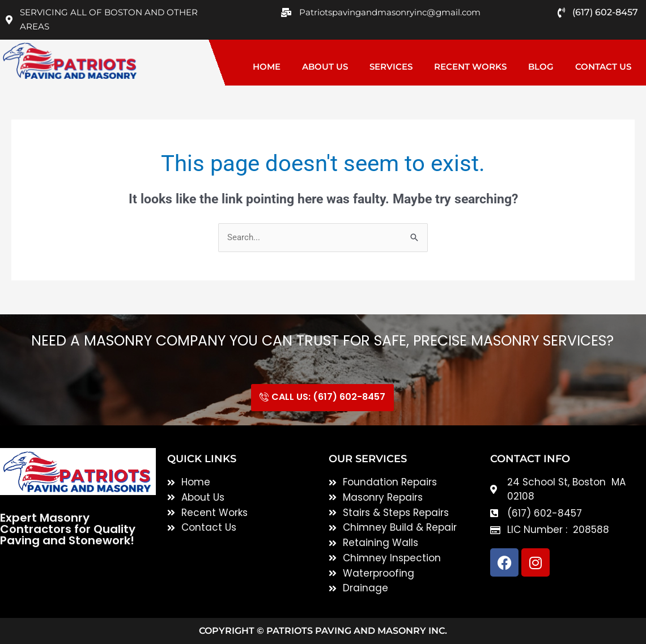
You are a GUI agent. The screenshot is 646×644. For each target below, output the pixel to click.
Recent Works (470, 67)
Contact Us (603, 67)
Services (391, 67)
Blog (541, 67)
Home (267, 67)
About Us (325, 67)
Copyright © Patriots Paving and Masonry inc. (323, 631)
